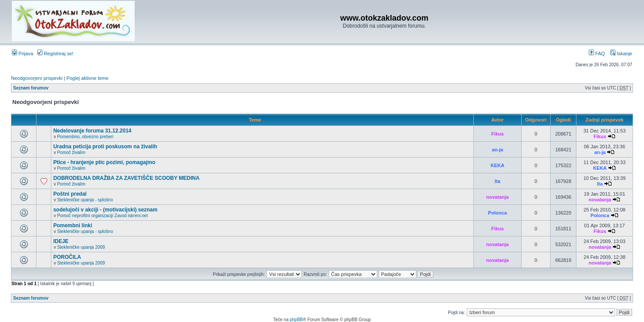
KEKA (497, 165)
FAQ (597, 54)
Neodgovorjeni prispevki (37, 78)
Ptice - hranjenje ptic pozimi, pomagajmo (104, 162)
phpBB (296, 320)
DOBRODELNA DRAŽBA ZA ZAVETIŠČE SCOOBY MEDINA (126, 178)
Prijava (23, 54)
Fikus (498, 134)
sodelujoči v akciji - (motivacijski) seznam (105, 210)
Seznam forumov (31, 88)
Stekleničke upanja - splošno (85, 200)
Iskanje (621, 54)
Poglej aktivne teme (87, 78)
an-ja (497, 150)
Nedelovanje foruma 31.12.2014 (92, 131)
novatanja (497, 197)
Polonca (498, 213)
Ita (498, 181)
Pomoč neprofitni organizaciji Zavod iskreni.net (102, 216)
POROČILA (67, 257)
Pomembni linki (73, 225)
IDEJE (61, 241)
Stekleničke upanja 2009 (81, 247)
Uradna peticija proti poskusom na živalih (105, 147)
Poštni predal (70, 194)
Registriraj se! (55, 54)
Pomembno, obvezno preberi (85, 137)
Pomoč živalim (71, 152)
